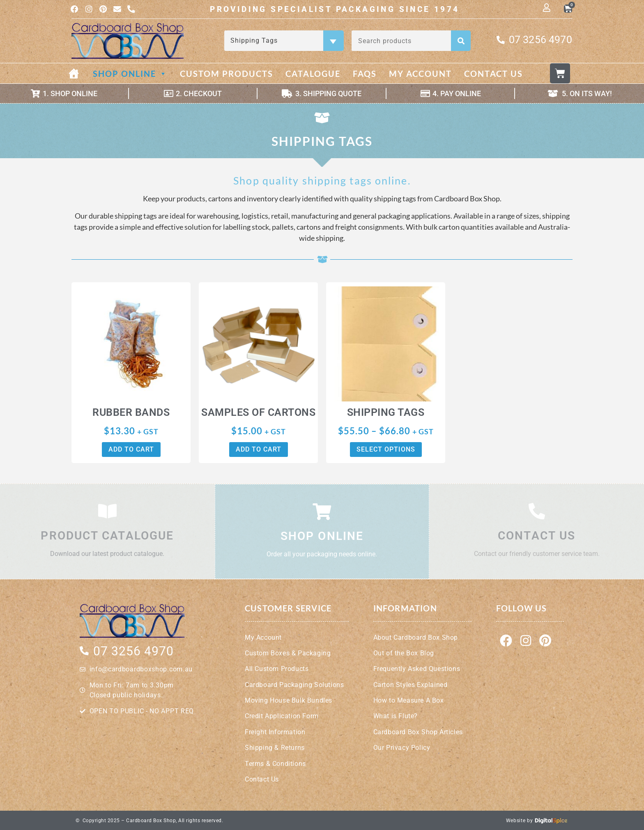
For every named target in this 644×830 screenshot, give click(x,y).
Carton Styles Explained (411, 684)
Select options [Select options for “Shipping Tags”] (386, 450)
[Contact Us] (537, 512)
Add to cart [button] (131, 450)
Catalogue (313, 74)
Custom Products (227, 74)
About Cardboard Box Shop (416, 637)
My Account (420, 74)
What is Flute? (396, 716)
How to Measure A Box (409, 700)
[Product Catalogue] (107, 512)
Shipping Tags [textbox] (283, 41)
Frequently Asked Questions (417, 669)
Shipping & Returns (275, 748)
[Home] (80, 74)
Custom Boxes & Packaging (288, 653)
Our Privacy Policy (402, 748)
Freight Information (275, 732)
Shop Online (130, 74)
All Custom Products (277, 669)
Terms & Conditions (275, 763)
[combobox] (284, 41)
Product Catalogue (107, 536)
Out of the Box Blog (404, 653)
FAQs (365, 74)
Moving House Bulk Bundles (289, 700)
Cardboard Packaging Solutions (294, 684)
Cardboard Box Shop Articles (418, 732)
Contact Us (493, 74)
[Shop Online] (322, 512)
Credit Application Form (282, 716)
